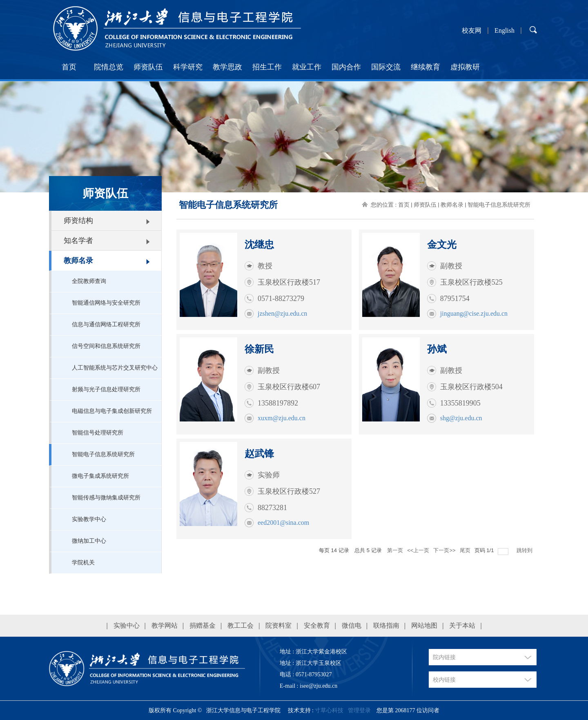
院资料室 (278, 625)
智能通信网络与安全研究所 (106, 303)
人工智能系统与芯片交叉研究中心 (115, 368)
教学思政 (227, 67)
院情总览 (109, 67)
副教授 (451, 266)
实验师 (269, 475)
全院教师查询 (89, 281)
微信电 (352, 625)
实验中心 (127, 625)
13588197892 (278, 403)
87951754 (455, 299)
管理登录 (359, 710)
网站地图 (424, 625)
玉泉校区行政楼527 (289, 491)
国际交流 (386, 67)
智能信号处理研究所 (98, 433)
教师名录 (78, 261)
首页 (69, 67)
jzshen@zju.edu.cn (282, 313)
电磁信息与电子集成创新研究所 (112, 411)
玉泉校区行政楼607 (289, 387)
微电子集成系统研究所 (100, 476)
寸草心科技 (329, 710)
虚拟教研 (465, 67)
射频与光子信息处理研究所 (106, 389)
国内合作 (346, 67)
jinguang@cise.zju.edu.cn (474, 313)
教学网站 (165, 625)
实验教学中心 (89, 519)
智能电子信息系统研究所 (103, 454)
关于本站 (462, 625)
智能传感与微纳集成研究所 (106, 498)
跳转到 (525, 550)
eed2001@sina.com (283, 523)
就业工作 (307, 67)
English (504, 31)
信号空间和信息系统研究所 (106, 346)
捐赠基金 (203, 625)
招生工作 (267, 67)
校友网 (472, 31)
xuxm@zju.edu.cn (282, 418)
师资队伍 (148, 67)
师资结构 (78, 221)
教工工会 (241, 625)
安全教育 (317, 625)
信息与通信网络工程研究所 (106, 324)
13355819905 (460, 403)
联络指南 (386, 625)
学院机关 (83, 563)
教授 (265, 266)
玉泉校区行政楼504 (471, 387)
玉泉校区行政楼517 (289, 282)
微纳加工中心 (89, 541)
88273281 (272, 508)
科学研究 (188, 67)
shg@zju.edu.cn (461, 418)
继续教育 (425, 67)
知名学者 (78, 241)
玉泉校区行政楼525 (471, 282)
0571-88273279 (281, 299)
